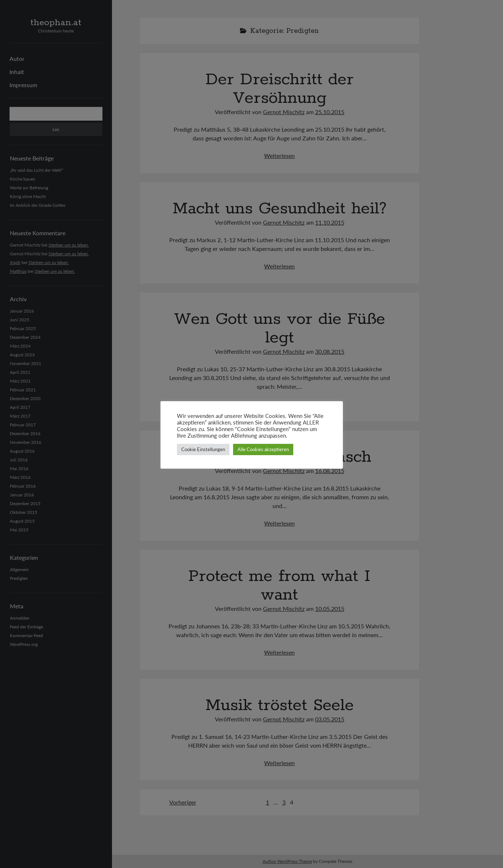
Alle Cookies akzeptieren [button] (263, 449)
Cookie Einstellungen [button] (203, 449)
